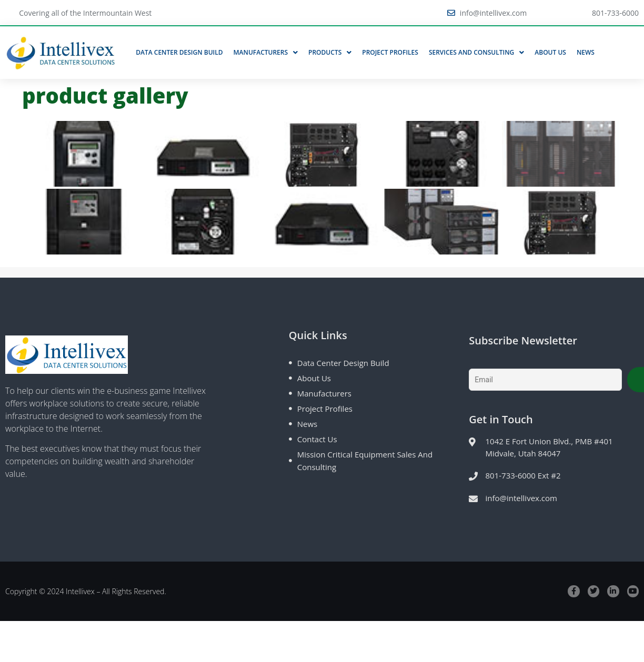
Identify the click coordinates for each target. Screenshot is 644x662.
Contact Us (317, 439)
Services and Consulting (476, 52)
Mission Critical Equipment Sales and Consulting (365, 461)
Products (330, 52)
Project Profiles (390, 52)
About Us (550, 52)
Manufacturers (266, 52)
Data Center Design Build (179, 52)
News (586, 52)
